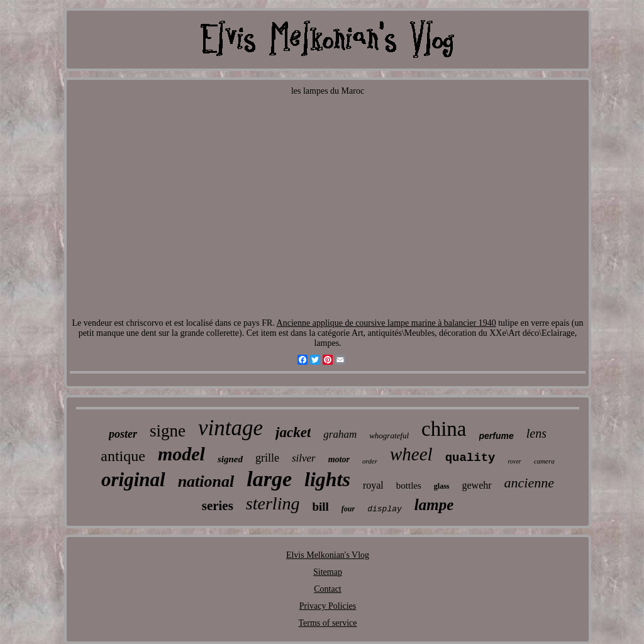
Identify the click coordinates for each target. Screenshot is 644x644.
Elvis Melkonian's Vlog (328, 555)
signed (230, 459)
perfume (497, 436)
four (348, 509)
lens (536, 433)
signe (168, 431)
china (444, 429)
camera (544, 461)
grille (267, 458)
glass (442, 486)
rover (514, 461)
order (370, 461)
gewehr (477, 485)
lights (327, 479)
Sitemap (328, 572)
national (206, 481)
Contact (328, 589)
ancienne (529, 483)
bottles (409, 486)
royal (373, 485)
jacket (293, 432)
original (133, 480)
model (181, 454)
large (269, 479)
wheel (411, 454)
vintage (230, 428)
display (385, 509)
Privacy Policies (328, 606)
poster (123, 434)
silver (304, 458)
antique (123, 456)
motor (339, 459)
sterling (273, 503)
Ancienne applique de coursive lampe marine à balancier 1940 (386, 323)
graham (340, 434)
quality (470, 458)
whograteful (389, 436)
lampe (434, 505)
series (218, 506)
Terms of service (327, 623)
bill (320, 507)
